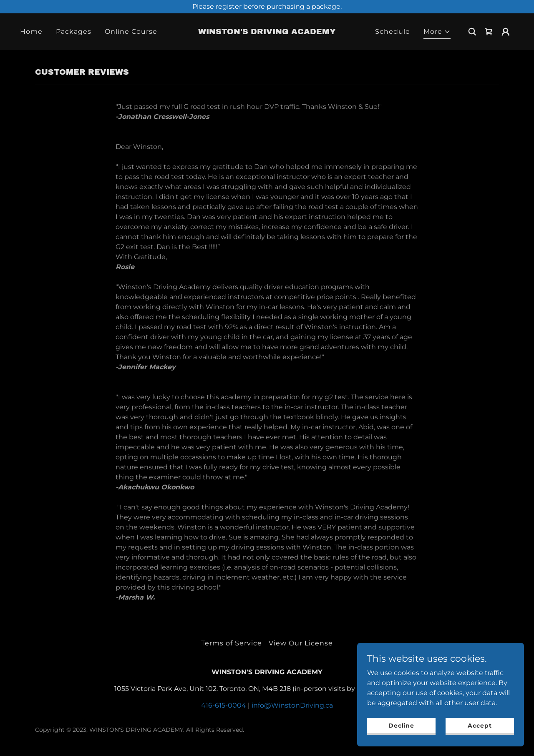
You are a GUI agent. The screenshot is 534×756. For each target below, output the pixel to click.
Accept (480, 725)
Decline (401, 725)
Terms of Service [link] (232, 643)
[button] (437, 33)
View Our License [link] (301, 643)
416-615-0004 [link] (224, 705)
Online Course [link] (131, 31)
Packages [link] (74, 31)
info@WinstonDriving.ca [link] (292, 705)
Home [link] (31, 31)
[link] (267, 32)
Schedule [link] (393, 31)
